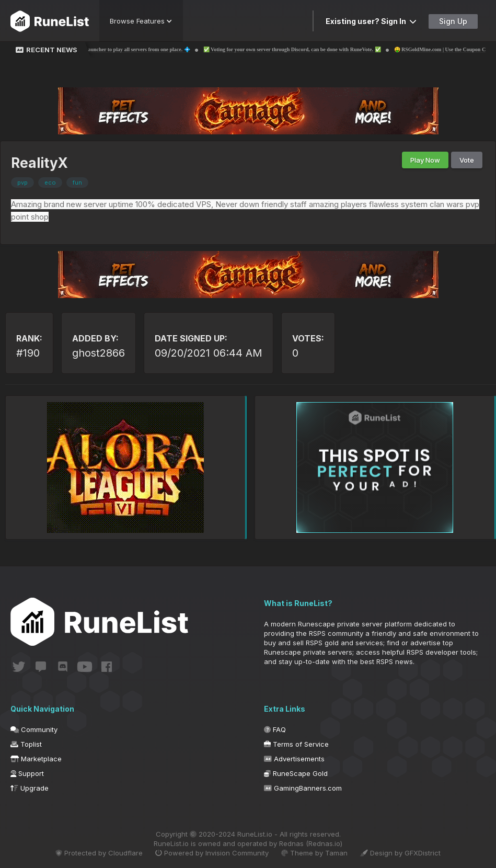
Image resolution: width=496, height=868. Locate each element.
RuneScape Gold (296, 773)
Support (27, 773)
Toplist (26, 744)
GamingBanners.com (303, 788)
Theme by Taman (314, 853)
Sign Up (453, 21)
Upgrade (30, 788)
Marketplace (36, 759)
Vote (467, 160)
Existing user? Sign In (371, 21)
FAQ (275, 729)
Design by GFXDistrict (400, 853)
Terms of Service (296, 744)
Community (34, 729)
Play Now (425, 160)
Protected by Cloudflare (99, 853)
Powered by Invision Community (212, 853)
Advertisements (294, 759)
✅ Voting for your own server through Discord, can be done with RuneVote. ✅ (302, 49)
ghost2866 (99, 353)
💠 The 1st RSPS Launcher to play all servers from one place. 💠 (128, 49)
